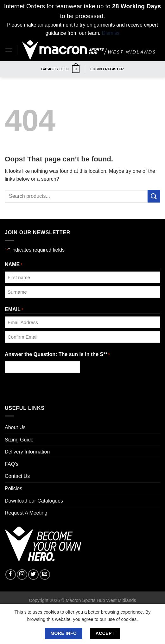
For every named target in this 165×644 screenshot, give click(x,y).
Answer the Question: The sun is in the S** (57, 355)
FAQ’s (12, 464)
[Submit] (154, 196)
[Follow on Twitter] (33, 575)
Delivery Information (27, 452)
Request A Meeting (26, 513)
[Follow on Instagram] (22, 575)
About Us (15, 427)
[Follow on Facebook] (11, 575)
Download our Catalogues (34, 501)
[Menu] (9, 50)
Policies (13, 488)
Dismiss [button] (111, 33)
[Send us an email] (45, 575)
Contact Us (17, 476)
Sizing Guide (19, 440)
